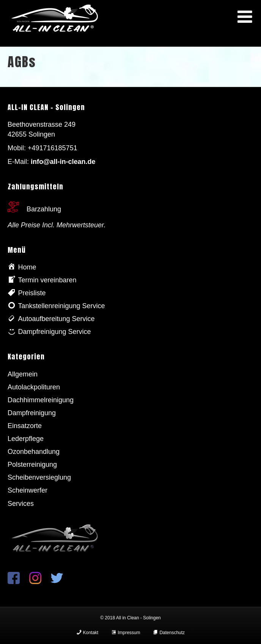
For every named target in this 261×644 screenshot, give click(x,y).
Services (21, 504)
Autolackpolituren (34, 387)
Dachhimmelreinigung (41, 400)
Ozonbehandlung (34, 452)
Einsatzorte (25, 426)
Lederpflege (26, 439)
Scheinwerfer (28, 490)
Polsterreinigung (32, 464)
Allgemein (23, 374)
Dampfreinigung (32, 413)
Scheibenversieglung (39, 477)
